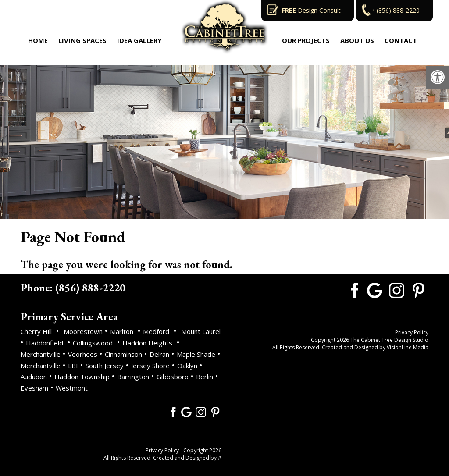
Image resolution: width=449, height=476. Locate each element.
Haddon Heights (147, 343)
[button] (438, 77)
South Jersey (105, 366)
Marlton (122, 331)
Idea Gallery (139, 40)
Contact (401, 40)
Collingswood (93, 343)
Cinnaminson (123, 354)
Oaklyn (187, 366)
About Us (357, 40)
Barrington (133, 377)
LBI (73, 366)
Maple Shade (196, 354)
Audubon (34, 377)
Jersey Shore (150, 366)
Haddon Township (82, 377)
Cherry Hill (36, 331)
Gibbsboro (173, 377)
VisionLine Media (408, 347)
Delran (159, 354)
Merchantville (41, 354)
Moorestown (83, 331)
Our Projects (306, 40)
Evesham (34, 388)
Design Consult (311, 10)
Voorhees (83, 354)
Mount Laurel (201, 331)
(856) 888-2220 (398, 10)
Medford (156, 331)
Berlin (205, 377)
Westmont (72, 388)
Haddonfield (45, 343)
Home (38, 40)
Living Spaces (82, 40)
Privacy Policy (162, 450)
